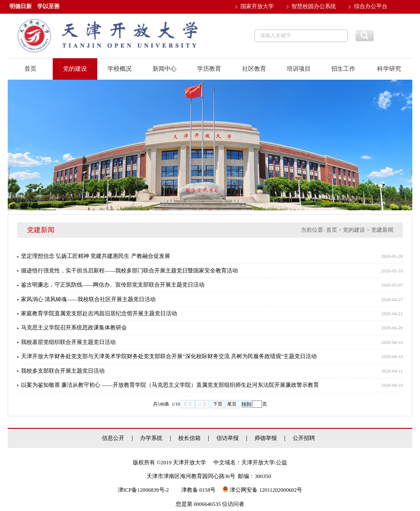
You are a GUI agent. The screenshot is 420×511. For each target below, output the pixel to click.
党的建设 (75, 69)
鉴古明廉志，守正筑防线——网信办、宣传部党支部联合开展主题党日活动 (113, 285)
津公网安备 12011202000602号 (262, 490)
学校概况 (120, 69)
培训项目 (299, 69)
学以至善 (48, 6)
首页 (30, 69)
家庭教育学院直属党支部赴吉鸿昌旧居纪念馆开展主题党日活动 (99, 314)
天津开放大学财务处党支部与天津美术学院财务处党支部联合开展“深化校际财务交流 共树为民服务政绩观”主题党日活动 (169, 356)
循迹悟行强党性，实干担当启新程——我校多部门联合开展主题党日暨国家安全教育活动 (129, 271)
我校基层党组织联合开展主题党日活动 (68, 342)
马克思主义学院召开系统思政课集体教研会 (74, 328)
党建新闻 (382, 230)
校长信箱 (189, 438)
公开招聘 (304, 438)
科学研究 (389, 69)
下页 (218, 404)
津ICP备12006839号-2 (143, 490)
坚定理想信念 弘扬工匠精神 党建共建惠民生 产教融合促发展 (95, 256)
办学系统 (151, 438)
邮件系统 (252, 20)
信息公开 (113, 438)
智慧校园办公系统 (314, 6)
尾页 (232, 404)
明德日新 (21, 6)
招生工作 (343, 69)
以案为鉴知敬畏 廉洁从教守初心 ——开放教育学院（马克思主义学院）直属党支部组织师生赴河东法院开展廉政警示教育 (170, 385)
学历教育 (209, 69)
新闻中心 (165, 69)
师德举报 (266, 438)
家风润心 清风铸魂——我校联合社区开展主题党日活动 (88, 299)
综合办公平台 (371, 6)
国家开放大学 (257, 6)
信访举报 (228, 438)
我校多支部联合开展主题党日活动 (63, 371)
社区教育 (254, 69)
